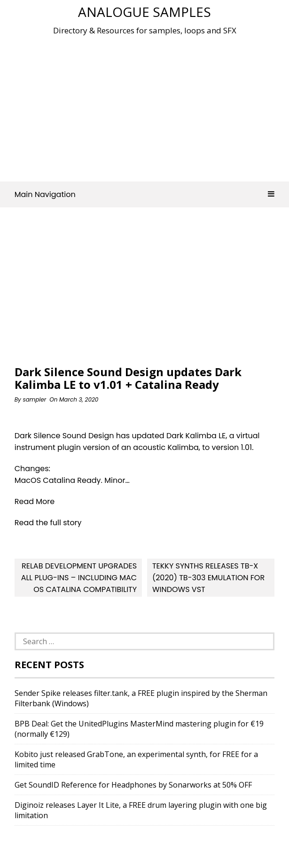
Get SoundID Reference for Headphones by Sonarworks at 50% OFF (133, 785)
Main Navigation (145, 194)
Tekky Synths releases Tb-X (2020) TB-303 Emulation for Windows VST (208, 578)
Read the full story (48, 523)
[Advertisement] (152, 105)
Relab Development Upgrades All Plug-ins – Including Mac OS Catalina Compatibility (79, 578)
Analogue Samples (144, 12)
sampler (34, 399)
